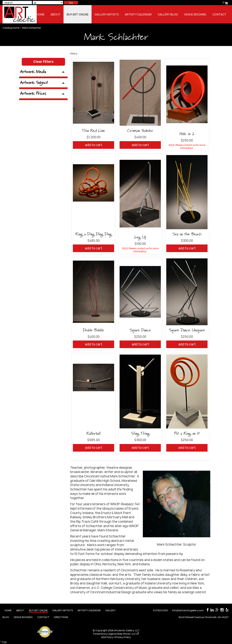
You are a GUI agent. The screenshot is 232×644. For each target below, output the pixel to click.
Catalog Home (11, 28)
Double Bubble (93, 330)
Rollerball (93, 434)
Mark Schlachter (32, 28)
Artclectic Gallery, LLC (127, 630)
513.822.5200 (161, 610)
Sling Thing (140, 434)
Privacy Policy (123, 637)
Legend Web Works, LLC (123, 634)
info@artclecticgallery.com (188, 610)
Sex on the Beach (187, 234)
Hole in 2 (187, 134)
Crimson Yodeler (140, 131)
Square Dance (140, 330)
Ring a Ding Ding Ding (93, 234)
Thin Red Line (93, 131)
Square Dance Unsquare (187, 330)
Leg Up (140, 237)
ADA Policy (107, 637)
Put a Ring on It (187, 434)
